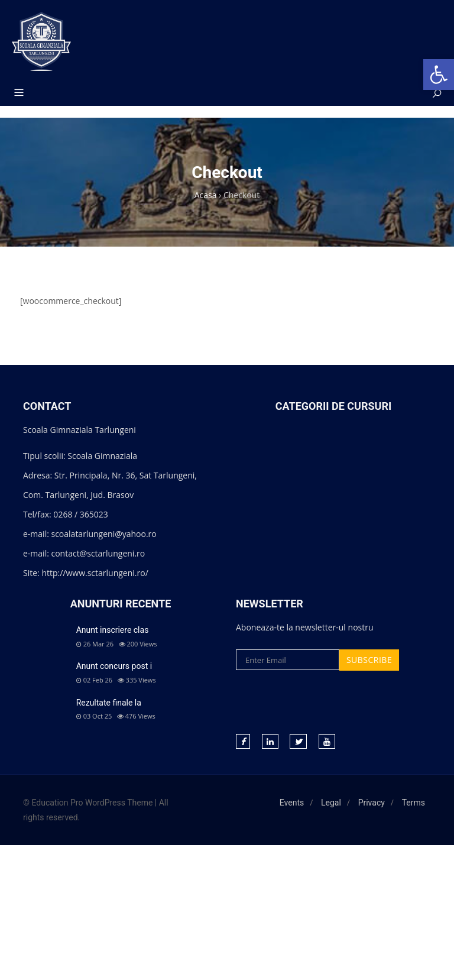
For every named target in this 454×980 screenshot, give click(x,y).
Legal (331, 803)
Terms (414, 803)
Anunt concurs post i (114, 666)
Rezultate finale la (109, 703)
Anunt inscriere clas (113, 630)
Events (292, 803)
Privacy (372, 803)
